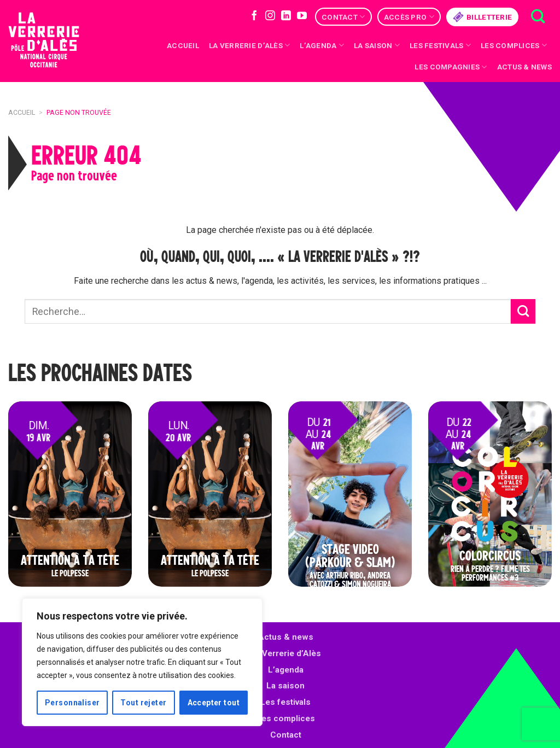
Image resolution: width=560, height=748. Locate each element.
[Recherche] (538, 17)
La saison (377, 45)
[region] (142, 662)
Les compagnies (451, 67)
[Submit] (523, 311)
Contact (343, 17)
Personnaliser (72, 703)
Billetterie (482, 17)
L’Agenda (322, 45)
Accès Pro (409, 17)
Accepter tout (214, 703)
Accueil (183, 45)
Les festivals (440, 45)
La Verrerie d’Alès (249, 45)
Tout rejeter (143, 703)
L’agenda (286, 670)
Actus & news (524, 67)
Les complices (514, 45)
